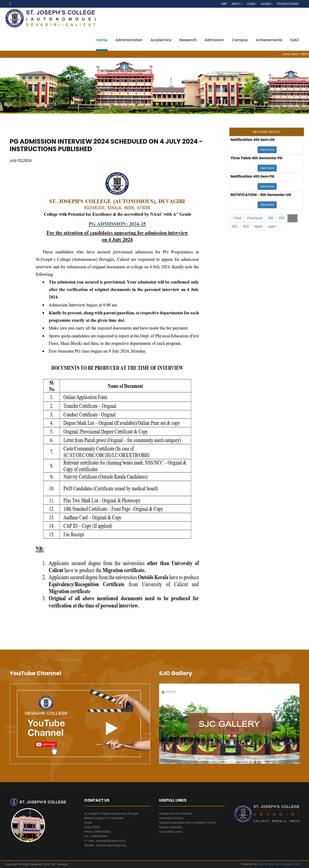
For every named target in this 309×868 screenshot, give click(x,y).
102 (235, 226)
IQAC (295, 40)
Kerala (88, 823)
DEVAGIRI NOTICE (266, 132)
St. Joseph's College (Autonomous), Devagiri (111, 814)
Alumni (267, 4)
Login (252, 4)
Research (188, 40)
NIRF (224, 4)
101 (292, 218)
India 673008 (92, 827)
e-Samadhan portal (171, 832)
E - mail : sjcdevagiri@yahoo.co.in (105, 841)
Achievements (269, 40)
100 (281, 218)
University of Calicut (171, 818)
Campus (240, 40)
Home (102, 40)
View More (267, 150)
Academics (161, 40)
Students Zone (288, 4)
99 (271, 218)
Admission (214, 40)
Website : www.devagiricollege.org (105, 845)
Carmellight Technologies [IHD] (279, 864)
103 (246, 226)
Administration (129, 40)
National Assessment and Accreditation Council (188, 823)
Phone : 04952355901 (98, 832)
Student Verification (171, 827)
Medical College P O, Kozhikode (104, 818)
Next (258, 226)
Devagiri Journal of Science (176, 814)
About (237, 4)
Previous (255, 218)
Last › (272, 226)
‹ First (237, 218)
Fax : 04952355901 (96, 836)
